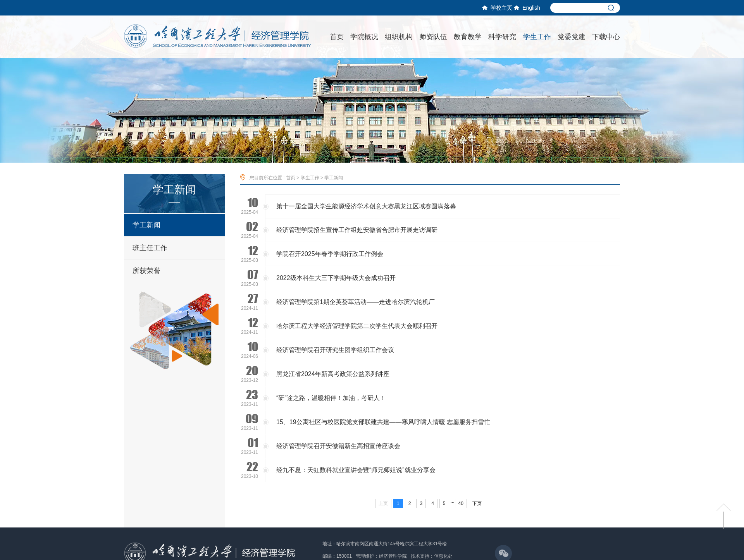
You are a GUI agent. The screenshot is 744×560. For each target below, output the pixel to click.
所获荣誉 (146, 271)
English (527, 8)
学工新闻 (146, 225)
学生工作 (310, 178)
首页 (291, 178)
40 (461, 503)
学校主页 (497, 8)
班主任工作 (150, 248)
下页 (477, 503)
